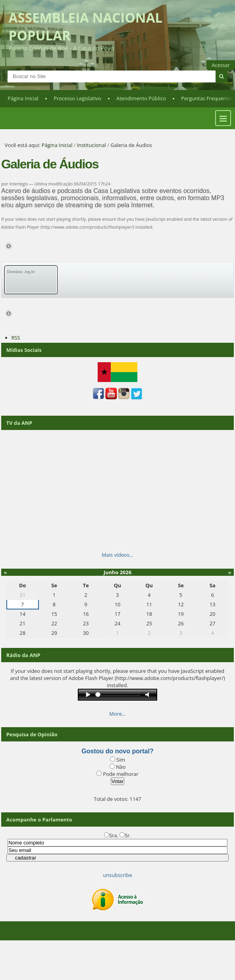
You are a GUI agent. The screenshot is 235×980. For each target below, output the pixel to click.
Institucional (91, 145)
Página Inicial (23, 98)
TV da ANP (19, 423)
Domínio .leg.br (21, 271)
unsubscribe (117, 875)
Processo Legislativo (77, 98)
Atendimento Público (141, 98)
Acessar (221, 65)
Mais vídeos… (118, 555)
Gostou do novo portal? (117, 751)
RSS (16, 338)
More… (118, 714)
